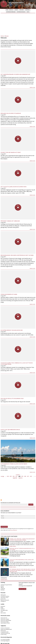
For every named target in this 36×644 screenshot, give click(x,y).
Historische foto (4, 618)
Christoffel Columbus (5, 596)
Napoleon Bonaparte (5, 600)
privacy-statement (13, 530)
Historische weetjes (5, 622)
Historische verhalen (11, 12)
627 (16, 476)
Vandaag (11, 10)
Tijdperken (27, 10)
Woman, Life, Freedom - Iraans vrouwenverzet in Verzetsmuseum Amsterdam (22, 539)
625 (11, 476)
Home (7, 10)
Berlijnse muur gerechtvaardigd (11, 113)
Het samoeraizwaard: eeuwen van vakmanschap (15, 74)
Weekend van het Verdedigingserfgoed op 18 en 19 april (22, 549)
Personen (21, 10)
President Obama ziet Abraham (10, 221)
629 (22, 476)
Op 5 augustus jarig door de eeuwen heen (14, 187)
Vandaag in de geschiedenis (6, 585)
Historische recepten (5, 619)
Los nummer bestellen (5, 639)
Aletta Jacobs (3, 595)
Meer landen (3, 613)
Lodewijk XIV (3, 601)
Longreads (3, 589)
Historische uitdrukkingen (6, 620)
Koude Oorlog (3, 634)
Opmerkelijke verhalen (5, 623)
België (2, 608)
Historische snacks (21, 12)
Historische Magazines (6, 637)
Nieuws (7, 36)
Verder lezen (32, 87)
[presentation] (11, 522)
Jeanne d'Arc (3, 599)
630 (25, 476)
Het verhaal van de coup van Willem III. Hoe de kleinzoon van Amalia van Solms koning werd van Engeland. (22, 570)
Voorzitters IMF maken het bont (11, 152)
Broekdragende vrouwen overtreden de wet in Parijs (17, 255)
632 (31, 476)
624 (8, 476)
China (2, 612)
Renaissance (3, 631)
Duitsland (3, 609)
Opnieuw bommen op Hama (9, 294)
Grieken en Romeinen (5, 628)
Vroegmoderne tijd (4, 632)
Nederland (3, 606)
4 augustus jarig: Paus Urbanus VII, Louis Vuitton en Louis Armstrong (17, 364)
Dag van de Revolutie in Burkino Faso (12, 398)
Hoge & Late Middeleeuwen (6, 629)
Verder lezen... (13, 546)
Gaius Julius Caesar (5, 597)
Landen (16, 10)
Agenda (2, 587)
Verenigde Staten (4, 610)
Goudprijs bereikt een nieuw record (12, 330)
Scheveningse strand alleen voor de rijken (14, 464)
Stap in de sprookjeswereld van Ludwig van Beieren (21, 560)
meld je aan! (22, 589)
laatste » (21, 478)
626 (14, 476)
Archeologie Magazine (5, 641)
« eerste (18, 475)
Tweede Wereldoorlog (5, 633)
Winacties (3, 590)
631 (28, 476)
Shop (28, 12)
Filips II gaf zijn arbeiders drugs (10, 430)
